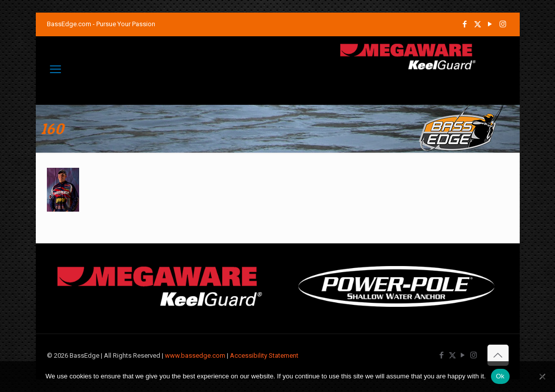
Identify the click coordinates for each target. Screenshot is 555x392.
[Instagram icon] (503, 24)
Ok (500, 376)
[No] (542, 376)
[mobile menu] (55, 70)
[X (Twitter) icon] (478, 24)
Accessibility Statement (264, 355)
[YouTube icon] (490, 24)
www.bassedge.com (195, 355)
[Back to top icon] (498, 355)
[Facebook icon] (465, 24)
